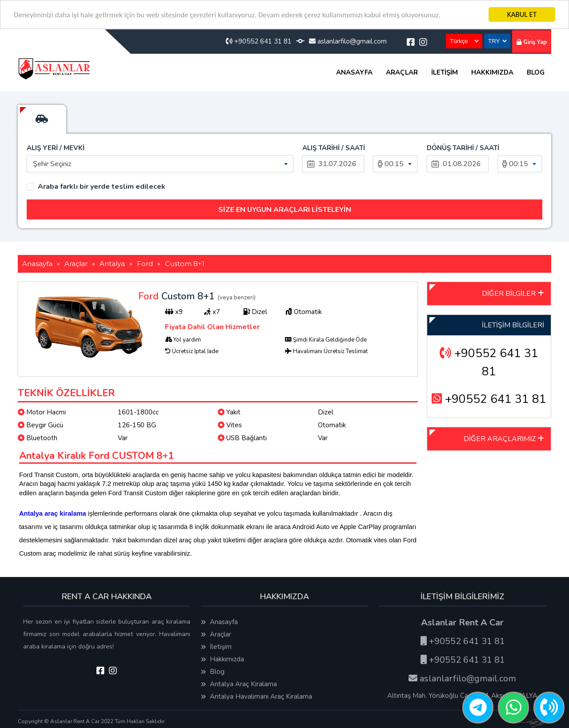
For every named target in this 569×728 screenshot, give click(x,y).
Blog (536, 72)
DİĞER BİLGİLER (513, 294)
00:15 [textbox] (394, 164)
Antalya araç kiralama (53, 513)
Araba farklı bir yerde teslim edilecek (102, 187)
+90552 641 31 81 (259, 41)
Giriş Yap (532, 42)
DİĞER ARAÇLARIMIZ (504, 439)
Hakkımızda (492, 72)
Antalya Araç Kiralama (239, 684)
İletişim (445, 72)
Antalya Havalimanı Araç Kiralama (256, 696)
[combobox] (160, 164)
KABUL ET (522, 14)
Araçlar (402, 72)
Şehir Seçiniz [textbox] (52, 164)
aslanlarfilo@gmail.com (348, 41)
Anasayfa (354, 72)
